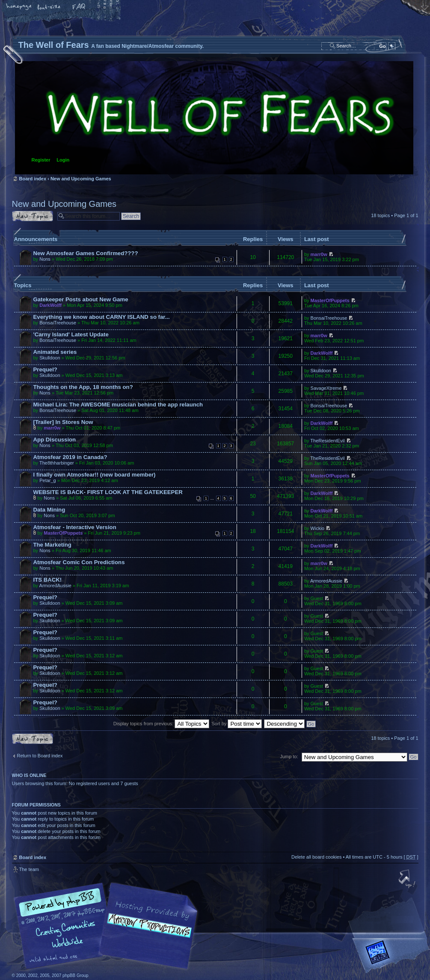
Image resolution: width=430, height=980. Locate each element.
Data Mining (49, 510)
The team (29, 869)
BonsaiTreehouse (58, 323)
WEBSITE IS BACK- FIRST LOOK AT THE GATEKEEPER (108, 492)
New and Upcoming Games (81, 179)
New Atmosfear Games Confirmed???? (86, 253)
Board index (214, 118)
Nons (45, 259)
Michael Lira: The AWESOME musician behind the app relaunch (118, 405)
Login (63, 160)
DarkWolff (50, 305)
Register (41, 160)
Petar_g (48, 480)
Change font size (49, 7)
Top (408, 880)
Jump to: (289, 756)
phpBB (108, 926)
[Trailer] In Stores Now (63, 422)
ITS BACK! (48, 580)
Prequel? (45, 369)
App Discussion (55, 440)
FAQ (79, 7)
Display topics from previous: (162, 724)
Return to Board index (40, 756)
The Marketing (52, 545)
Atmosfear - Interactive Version (75, 527)
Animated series (55, 352)
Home (19, 7)
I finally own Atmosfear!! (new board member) (95, 475)
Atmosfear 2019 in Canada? (70, 457)
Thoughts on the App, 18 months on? (83, 387)
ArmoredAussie (55, 586)
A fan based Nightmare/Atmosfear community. (147, 932)
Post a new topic (33, 216)
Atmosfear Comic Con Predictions (79, 562)
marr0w (319, 254)
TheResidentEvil (327, 441)
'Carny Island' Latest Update (71, 334)
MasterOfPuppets (330, 300)
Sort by (237, 724)
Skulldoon (50, 358)
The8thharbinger (57, 463)
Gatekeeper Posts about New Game (81, 299)
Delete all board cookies (316, 857)
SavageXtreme (326, 388)
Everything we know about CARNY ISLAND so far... (102, 317)
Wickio (317, 528)
